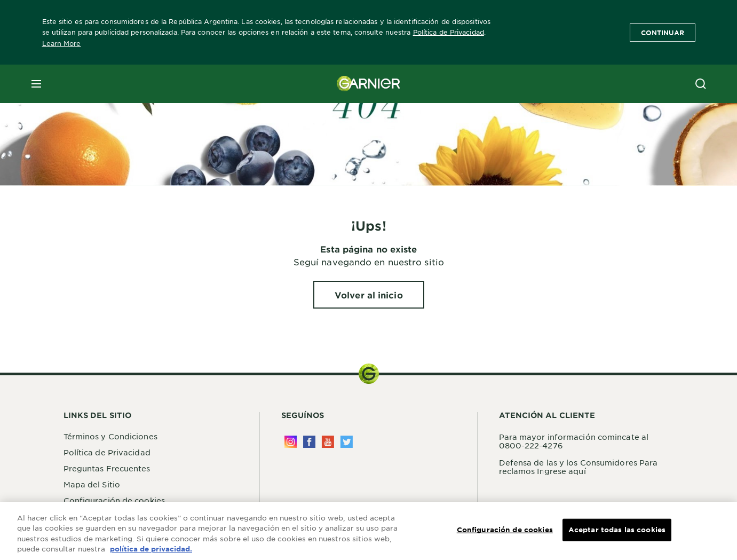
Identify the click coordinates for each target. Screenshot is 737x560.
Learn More (62, 43)
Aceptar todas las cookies (617, 530)
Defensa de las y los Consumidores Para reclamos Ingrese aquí (578, 467)
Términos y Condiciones (110, 436)
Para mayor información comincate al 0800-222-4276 (574, 441)
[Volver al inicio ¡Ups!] (369, 295)
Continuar (663, 33)
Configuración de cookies (114, 500)
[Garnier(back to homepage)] (369, 84)
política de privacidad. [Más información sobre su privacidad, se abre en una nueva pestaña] (151, 549)
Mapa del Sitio (92, 484)
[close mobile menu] (36, 84)
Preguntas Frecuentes (107, 468)
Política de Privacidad (449, 32)
